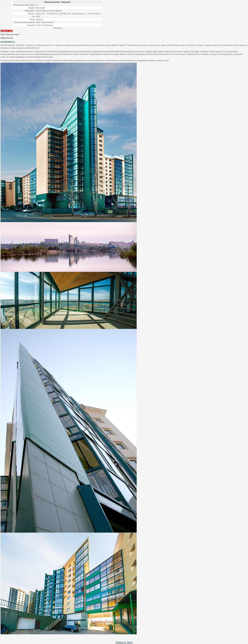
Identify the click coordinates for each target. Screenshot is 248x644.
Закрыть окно (124, 642)
